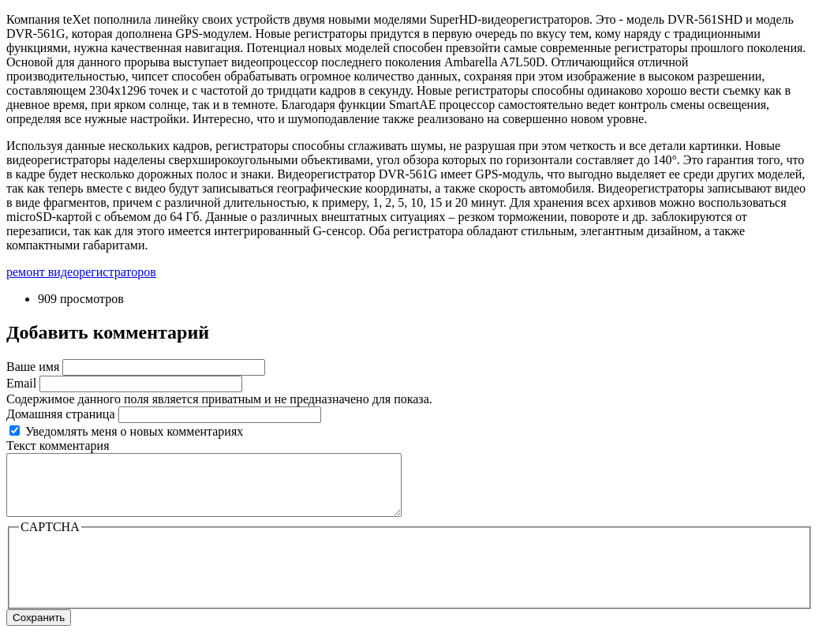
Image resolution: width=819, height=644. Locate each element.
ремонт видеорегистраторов (81, 272)
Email (21, 383)
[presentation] (139, 581)
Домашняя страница (61, 414)
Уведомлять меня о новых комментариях (134, 431)
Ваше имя (33, 367)
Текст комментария (58, 446)
